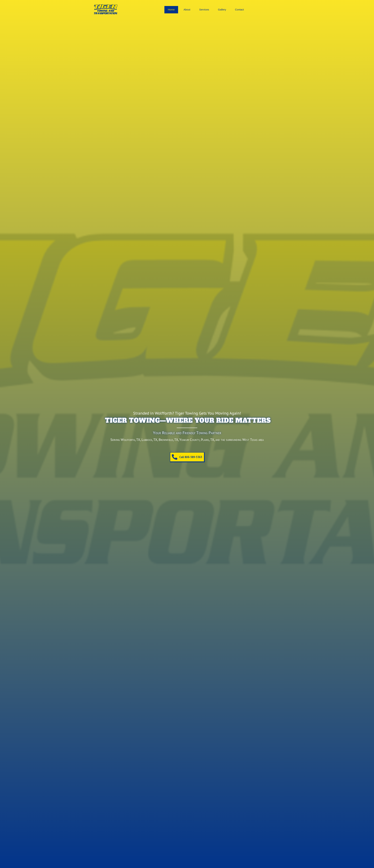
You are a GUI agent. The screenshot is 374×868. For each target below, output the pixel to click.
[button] (187, 457)
